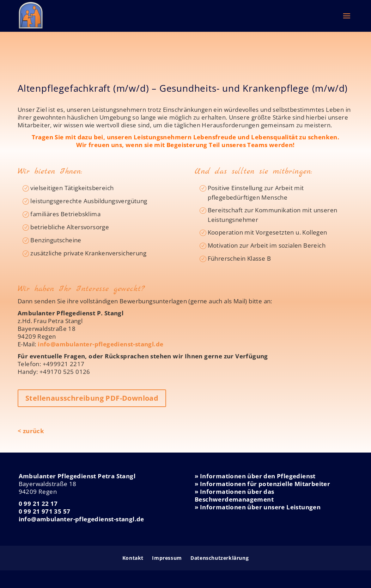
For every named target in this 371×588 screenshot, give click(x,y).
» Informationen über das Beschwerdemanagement (235, 495)
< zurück (31, 431)
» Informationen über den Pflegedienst (255, 476)
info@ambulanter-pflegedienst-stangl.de (101, 344)
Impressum (167, 558)
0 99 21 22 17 (38, 504)
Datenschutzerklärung (220, 558)
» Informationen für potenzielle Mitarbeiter (262, 484)
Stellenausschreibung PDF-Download (92, 398)
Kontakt (133, 558)
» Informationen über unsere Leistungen (258, 507)
